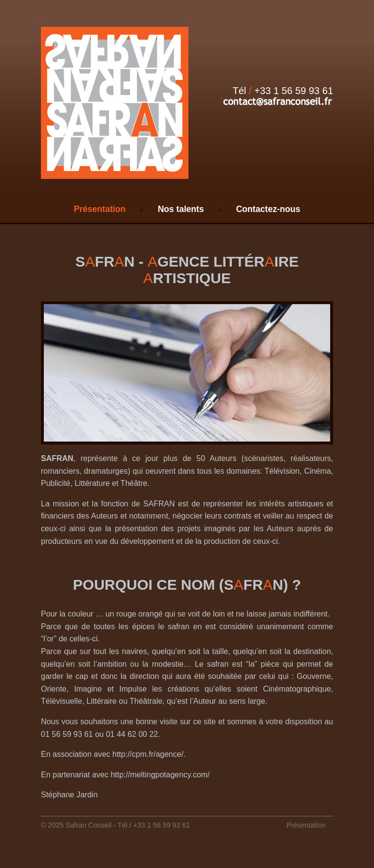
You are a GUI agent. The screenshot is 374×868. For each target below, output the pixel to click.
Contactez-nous (268, 209)
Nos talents (181, 209)
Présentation (100, 209)
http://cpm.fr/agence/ (148, 754)
